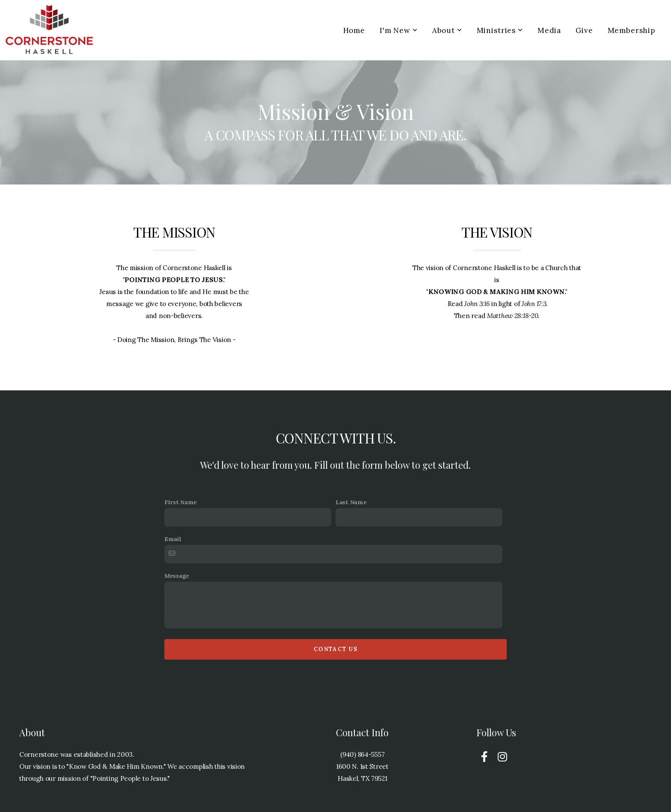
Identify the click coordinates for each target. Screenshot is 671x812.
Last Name (351, 502)
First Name (181, 502)
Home (354, 30)
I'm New (399, 30)
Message (177, 576)
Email (173, 539)
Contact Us (335, 649)
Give (584, 30)
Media (549, 30)
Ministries (500, 30)
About (447, 30)
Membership (632, 30)
